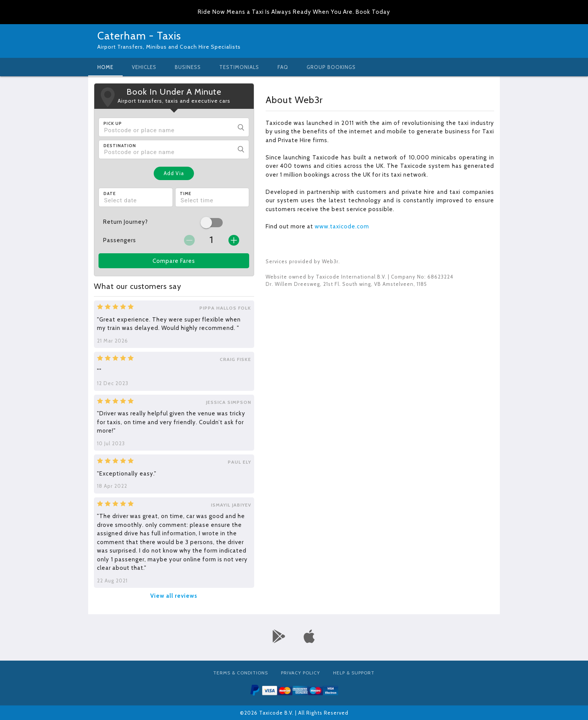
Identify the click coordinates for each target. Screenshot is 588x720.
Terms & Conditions (241, 673)
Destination (120, 146)
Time (186, 194)
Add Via (174, 173)
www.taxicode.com (342, 226)
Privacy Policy (301, 673)
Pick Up (113, 123)
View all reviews (174, 596)
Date (110, 194)
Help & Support (354, 673)
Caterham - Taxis (139, 36)
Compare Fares (174, 261)
